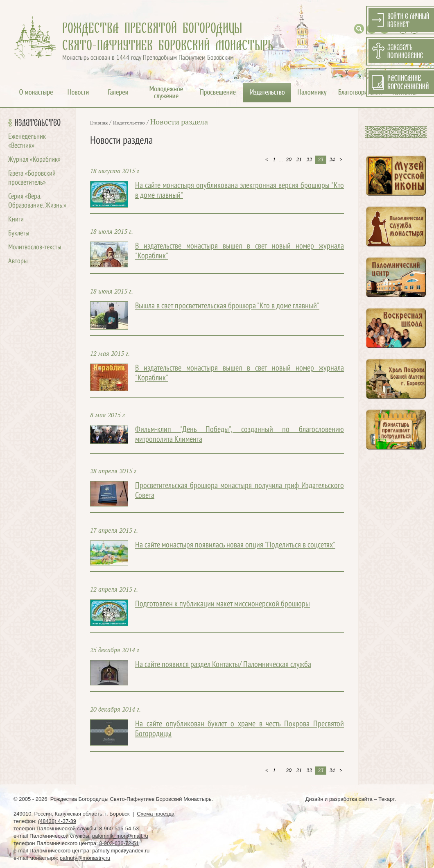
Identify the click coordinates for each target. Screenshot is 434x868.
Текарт (386, 799)
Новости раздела (179, 122)
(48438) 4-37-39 (57, 821)
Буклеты (19, 234)
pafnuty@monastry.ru (85, 858)
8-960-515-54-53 (119, 828)
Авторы (18, 261)
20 (289, 160)
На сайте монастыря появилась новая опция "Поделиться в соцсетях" (235, 545)
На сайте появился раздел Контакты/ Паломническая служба (223, 665)
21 (299, 160)
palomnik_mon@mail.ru (120, 836)
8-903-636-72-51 (119, 843)
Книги (16, 220)
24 (332, 160)
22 (309, 160)
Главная (99, 123)
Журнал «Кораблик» (34, 160)
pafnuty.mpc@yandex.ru (121, 851)
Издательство (38, 123)
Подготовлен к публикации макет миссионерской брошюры (223, 604)
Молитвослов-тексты (35, 248)
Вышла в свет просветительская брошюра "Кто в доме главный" (227, 306)
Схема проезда (156, 814)
